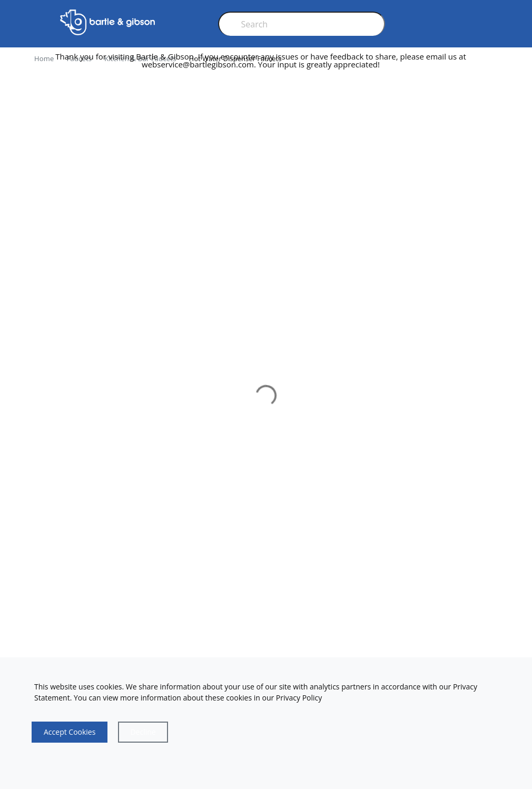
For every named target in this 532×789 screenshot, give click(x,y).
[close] (495, 65)
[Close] (143, 732)
